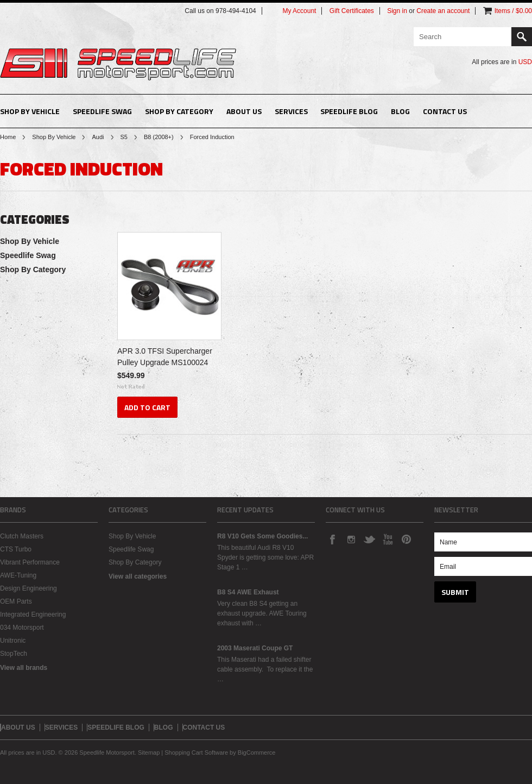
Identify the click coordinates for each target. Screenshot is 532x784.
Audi (98, 137)
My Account (299, 11)
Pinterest (406, 539)
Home (8, 137)
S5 (124, 137)
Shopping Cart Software (196, 752)
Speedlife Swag (102, 111)
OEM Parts (16, 601)
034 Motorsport (22, 628)
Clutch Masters (22, 536)
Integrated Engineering (33, 614)
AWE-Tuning (18, 575)
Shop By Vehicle (30, 111)
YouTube (388, 539)
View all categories (138, 576)
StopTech (14, 654)
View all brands (24, 668)
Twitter (369, 539)
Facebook (332, 539)
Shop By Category (179, 111)
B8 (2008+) (159, 137)
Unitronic (13, 641)
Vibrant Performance (30, 562)
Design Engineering (28, 588)
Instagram (351, 539)
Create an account (443, 11)
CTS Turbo (16, 549)
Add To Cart (147, 407)
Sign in (397, 11)
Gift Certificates (352, 11)
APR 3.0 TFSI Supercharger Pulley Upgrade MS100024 (165, 357)
